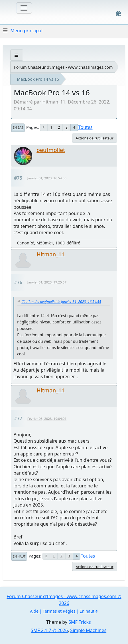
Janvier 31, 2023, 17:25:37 (47, 282)
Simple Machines (88, 630)
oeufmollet (51, 150)
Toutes (86, 127)
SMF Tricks (80, 622)
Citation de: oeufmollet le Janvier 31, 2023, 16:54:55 (61, 302)
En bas (18, 127)
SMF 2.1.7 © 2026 (49, 630)
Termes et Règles (59, 611)
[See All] (16, 55)
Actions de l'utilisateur (94, 138)
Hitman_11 (50, 254)
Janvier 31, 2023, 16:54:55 (47, 178)
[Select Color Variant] (118, 13)
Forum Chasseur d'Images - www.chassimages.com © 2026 (64, 600)
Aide (34, 611)
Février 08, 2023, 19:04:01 (47, 419)
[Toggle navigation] (24, 8)
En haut (19, 556)
